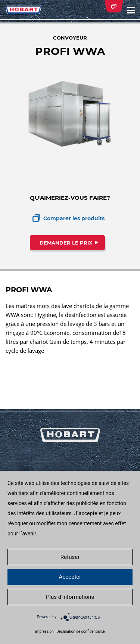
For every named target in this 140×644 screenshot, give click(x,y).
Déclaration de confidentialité (80, 631)
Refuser (70, 557)
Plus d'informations (70, 597)
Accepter (70, 577)
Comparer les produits (74, 218)
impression (44, 631)
